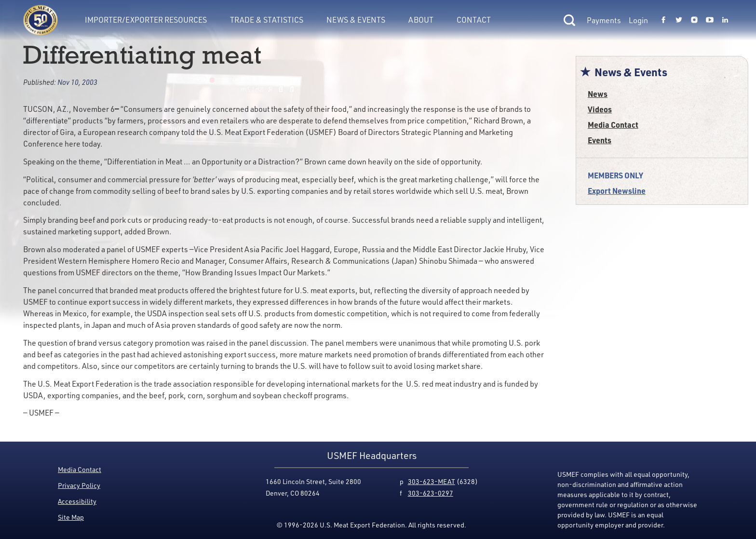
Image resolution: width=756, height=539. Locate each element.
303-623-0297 (431, 493)
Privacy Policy (79, 485)
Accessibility (77, 501)
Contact (474, 20)
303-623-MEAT (432, 481)
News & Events (356, 20)
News (598, 94)
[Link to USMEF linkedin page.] (725, 20)
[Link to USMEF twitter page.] (679, 20)
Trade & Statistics (267, 20)
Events (600, 140)
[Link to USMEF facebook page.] (663, 20)
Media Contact (613, 125)
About (421, 20)
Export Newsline (617, 191)
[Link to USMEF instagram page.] (694, 20)
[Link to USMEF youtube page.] (710, 20)
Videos (600, 109)
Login (638, 20)
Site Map (71, 517)
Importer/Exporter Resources (146, 20)
